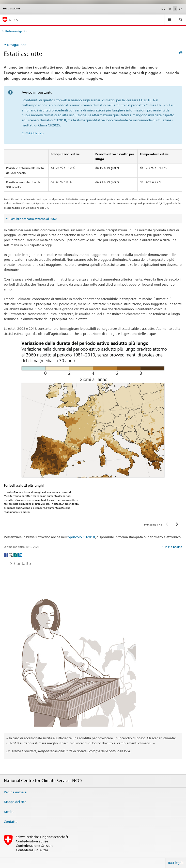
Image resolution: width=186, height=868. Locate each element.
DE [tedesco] (163, 9)
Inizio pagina (173, 547)
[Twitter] (11, 554)
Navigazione (17, 45)
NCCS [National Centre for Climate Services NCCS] (13, 20)
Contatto (11, 822)
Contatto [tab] (22, 563)
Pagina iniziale (15, 792)
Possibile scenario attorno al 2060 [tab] (33, 219)
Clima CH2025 (33, 133)
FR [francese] (169, 9)
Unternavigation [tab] (17, 31)
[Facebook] (6, 554)
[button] (167, 524)
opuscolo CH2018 (81, 537)
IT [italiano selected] (175, 9)
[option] (93, 428)
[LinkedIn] (20, 554)
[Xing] (16, 554)
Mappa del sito (15, 802)
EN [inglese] (181, 9)
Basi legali (176, 863)
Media (9, 812)
